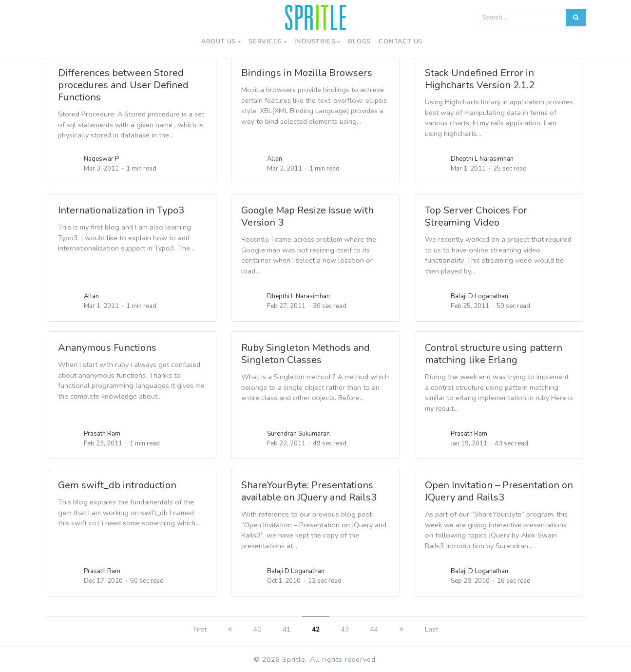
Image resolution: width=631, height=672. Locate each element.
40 (257, 629)
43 (345, 629)
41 (287, 629)
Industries (315, 41)
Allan (275, 159)
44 (374, 629)
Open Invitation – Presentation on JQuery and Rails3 (499, 491)
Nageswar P (101, 159)
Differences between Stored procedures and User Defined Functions (123, 85)
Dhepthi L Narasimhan (482, 159)
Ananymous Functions (107, 348)
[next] (402, 629)
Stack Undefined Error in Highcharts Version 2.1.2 (480, 79)
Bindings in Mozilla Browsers (307, 73)
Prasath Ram (102, 434)
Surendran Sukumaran (298, 434)
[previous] (230, 629)
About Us (219, 41)
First (200, 629)
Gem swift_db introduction (117, 485)
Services (265, 41)
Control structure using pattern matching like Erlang (494, 354)
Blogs (359, 41)
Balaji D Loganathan (479, 296)
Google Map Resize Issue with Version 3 (307, 216)
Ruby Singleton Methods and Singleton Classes (306, 354)
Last (431, 629)
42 (316, 629)
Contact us (401, 41)
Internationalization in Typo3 (121, 210)
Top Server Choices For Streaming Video (476, 216)
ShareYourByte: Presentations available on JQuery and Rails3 (309, 491)
